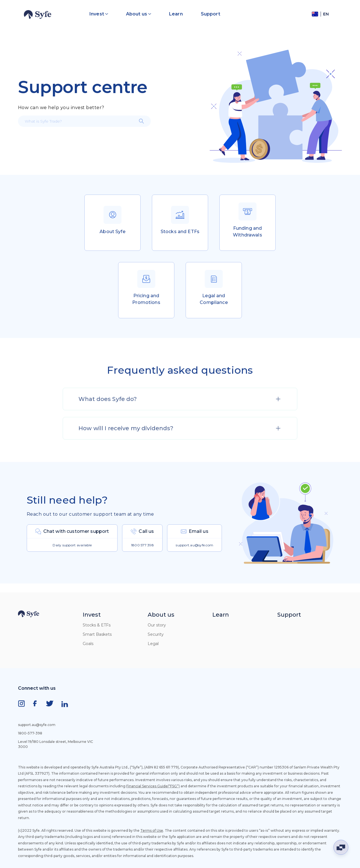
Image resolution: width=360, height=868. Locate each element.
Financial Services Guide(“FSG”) (153, 786)
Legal (153, 644)
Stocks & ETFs (97, 625)
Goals (88, 644)
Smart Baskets (97, 634)
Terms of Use (152, 830)
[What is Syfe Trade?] (84, 121)
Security (156, 634)
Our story (157, 625)
